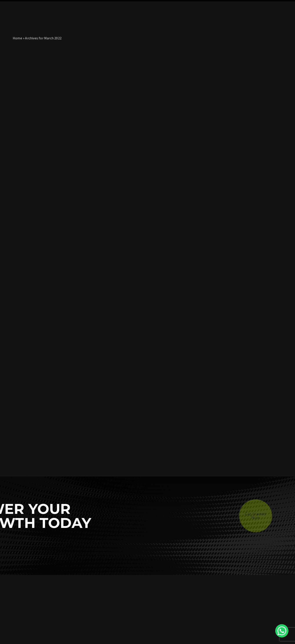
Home (17, 38)
